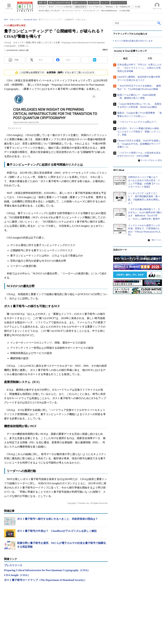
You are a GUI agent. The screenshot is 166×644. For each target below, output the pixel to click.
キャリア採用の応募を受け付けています (134, 41)
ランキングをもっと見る (151, 160)
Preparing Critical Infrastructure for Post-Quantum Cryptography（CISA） (47, 570)
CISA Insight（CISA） (17, 575)
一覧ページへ (156, 240)
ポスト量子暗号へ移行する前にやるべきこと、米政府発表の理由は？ (57, 519)
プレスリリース (13, 565)
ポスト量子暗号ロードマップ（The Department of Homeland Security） (45, 580)
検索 (159, 23)
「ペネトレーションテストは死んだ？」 (138, 122)
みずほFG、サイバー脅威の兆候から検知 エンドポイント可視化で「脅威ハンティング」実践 (139, 132)
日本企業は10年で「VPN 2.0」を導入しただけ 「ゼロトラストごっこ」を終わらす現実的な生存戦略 (140, 68)
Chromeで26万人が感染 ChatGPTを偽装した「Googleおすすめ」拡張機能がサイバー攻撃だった (139, 144)
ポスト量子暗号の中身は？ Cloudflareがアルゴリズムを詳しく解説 (57, 531)
